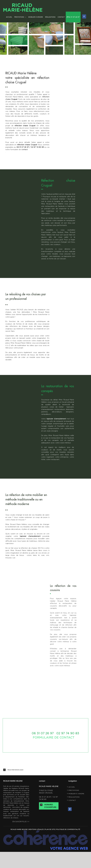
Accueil (72, 787)
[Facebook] (70, 809)
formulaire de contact (54, 737)
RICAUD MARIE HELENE (19, 829)
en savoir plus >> (21, 822)
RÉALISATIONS (74, 797)
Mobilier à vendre (76, 794)
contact (72, 800)
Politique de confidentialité (68, 829)
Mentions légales (36, 829)
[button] (45, 770)
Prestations (74, 790)
